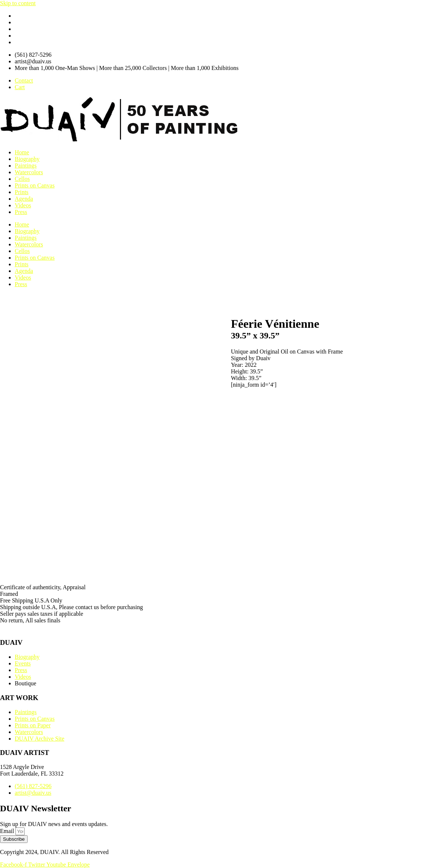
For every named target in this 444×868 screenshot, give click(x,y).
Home (22, 152)
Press (21, 212)
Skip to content (18, 3)
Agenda (24, 199)
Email (8, 831)
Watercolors (29, 172)
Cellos (22, 179)
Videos (23, 205)
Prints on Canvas (35, 185)
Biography (27, 159)
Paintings (26, 166)
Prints (22, 192)
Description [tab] (15, 563)
